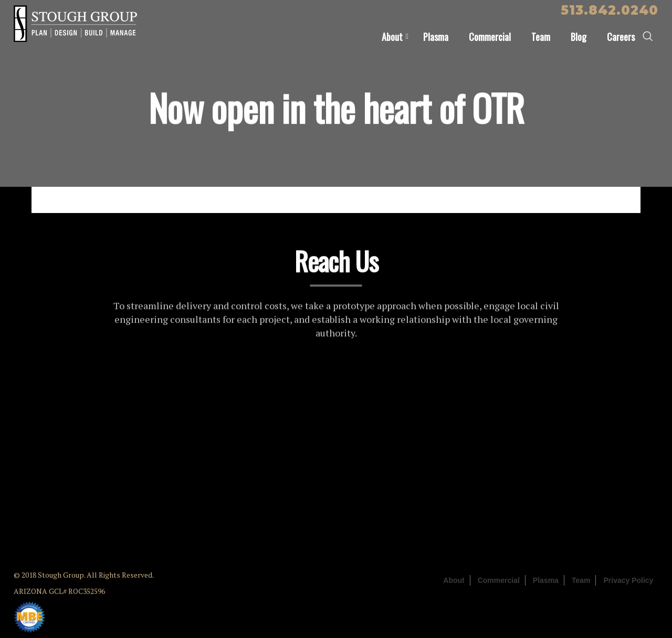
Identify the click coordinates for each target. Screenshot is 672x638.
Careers (621, 37)
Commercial (490, 37)
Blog (579, 37)
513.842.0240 (610, 10)
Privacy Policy (628, 580)
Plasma (436, 37)
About (392, 37)
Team (541, 37)
